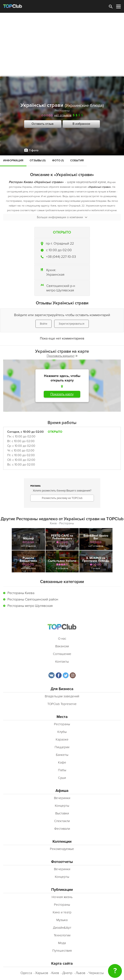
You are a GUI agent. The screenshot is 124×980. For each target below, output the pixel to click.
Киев (55, 973)
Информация (13, 160)
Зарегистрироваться (71, 324)
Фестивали (62, 829)
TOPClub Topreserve (62, 704)
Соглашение (62, 654)
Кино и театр (62, 912)
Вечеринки (62, 798)
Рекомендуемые (62, 849)
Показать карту (62, 394)
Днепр (67, 973)
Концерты (62, 806)
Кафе (62, 762)
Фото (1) (58, 160)
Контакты (62, 662)
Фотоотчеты (62, 862)
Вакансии (62, 646)
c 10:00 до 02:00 (59, 250)
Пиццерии (62, 747)
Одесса (26, 973)
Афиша (62, 791)
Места (62, 717)
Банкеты (62, 755)
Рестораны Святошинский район (33, 599)
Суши (62, 778)
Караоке (62, 739)
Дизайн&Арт (62, 928)
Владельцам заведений (62, 696)
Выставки (62, 813)
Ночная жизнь (62, 897)
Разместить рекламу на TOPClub (62, 498)
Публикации (62, 890)
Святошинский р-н (61, 286)
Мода (62, 943)
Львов (80, 973)
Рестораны (62, 111)
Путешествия (62, 951)
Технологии (62, 935)
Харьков (42, 973)
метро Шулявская (60, 290)
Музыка (62, 920)
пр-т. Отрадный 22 (60, 244)
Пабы (62, 770)
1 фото (34, 150)
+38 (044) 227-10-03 (61, 257)
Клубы (62, 732)
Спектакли (62, 821)
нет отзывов (63, 115)
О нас (62, 639)
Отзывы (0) (38, 160)
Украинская (55, 275)
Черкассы (96, 973)
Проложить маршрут (62, 356)
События (77, 160)
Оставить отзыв (43, 124)
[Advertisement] (62, 45)
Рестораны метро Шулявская (30, 606)
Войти (44, 324)
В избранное (81, 124)
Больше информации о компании (62, 217)
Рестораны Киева (21, 593)
